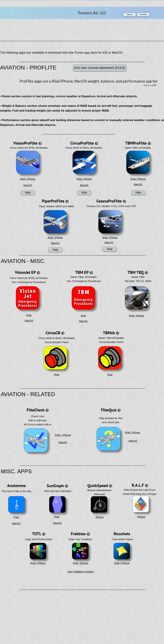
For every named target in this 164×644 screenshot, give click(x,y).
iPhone (100, 517)
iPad (29, 315)
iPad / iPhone (28, 179)
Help (28, 193)
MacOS (28, 185)
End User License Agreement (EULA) (100, 68)
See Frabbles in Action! (81, 572)
